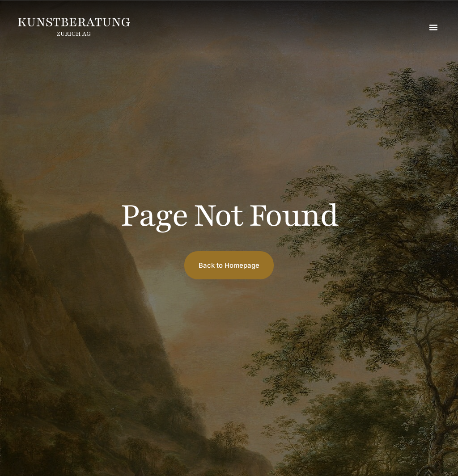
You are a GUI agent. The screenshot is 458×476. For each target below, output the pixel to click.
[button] (433, 27)
